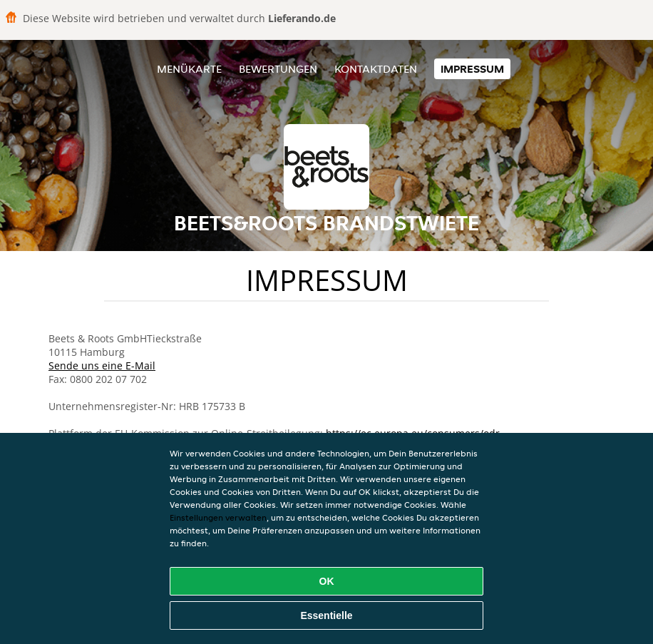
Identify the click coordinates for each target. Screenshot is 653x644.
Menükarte (189, 69)
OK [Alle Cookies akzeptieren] (327, 581)
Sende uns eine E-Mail (102, 366)
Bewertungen (278, 69)
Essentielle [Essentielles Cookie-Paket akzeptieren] (326, 615)
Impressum (472, 69)
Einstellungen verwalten (218, 517)
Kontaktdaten (376, 69)
